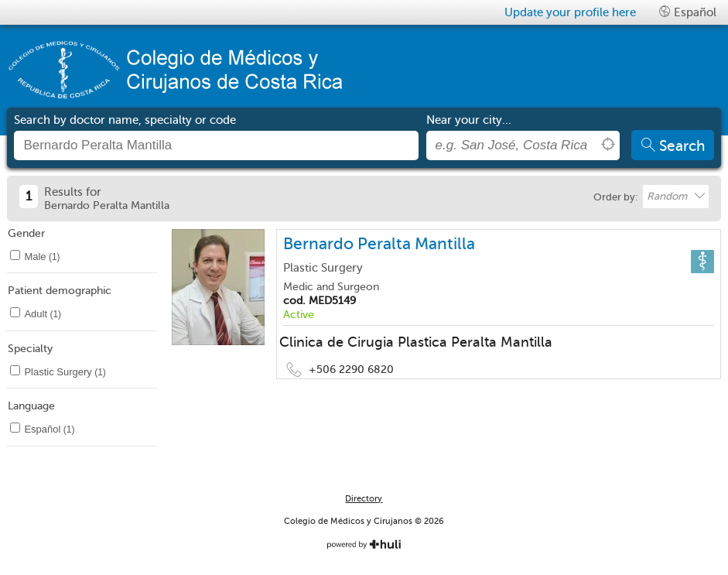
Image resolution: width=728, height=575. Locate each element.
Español (688, 12)
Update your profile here (570, 12)
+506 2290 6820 (351, 370)
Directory (364, 499)
